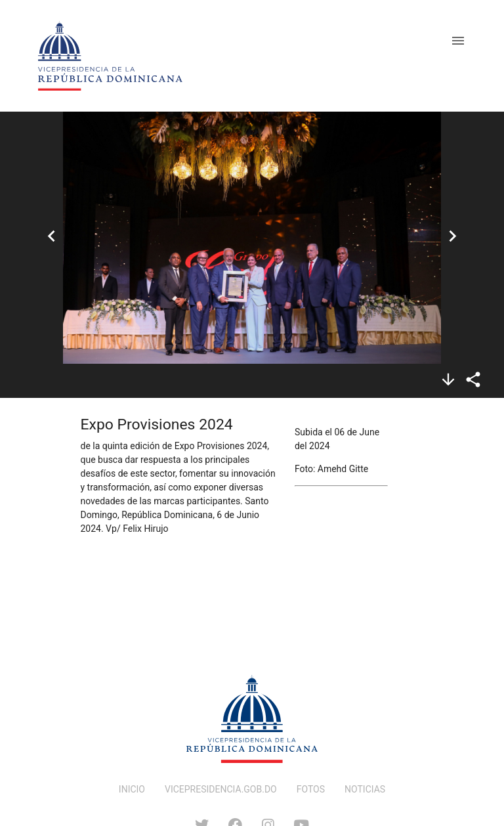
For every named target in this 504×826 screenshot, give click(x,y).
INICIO (132, 789)
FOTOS (311, 789)
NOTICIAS (365, 789)
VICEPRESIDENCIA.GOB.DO (221, 789)
